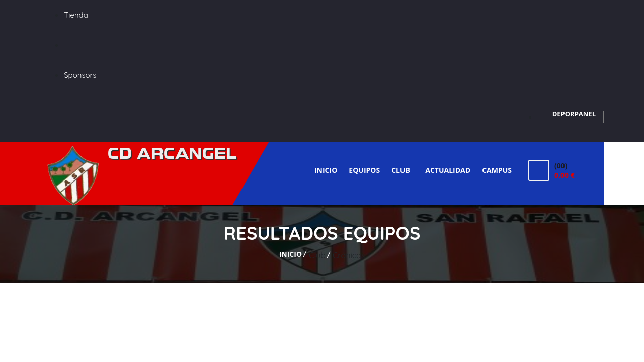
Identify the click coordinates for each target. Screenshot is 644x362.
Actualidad (448, 170)
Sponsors (80, 75)
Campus (497, 170)
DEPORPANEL (574, 114)
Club (403, 170)
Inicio (326, 170)
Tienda (76, 15)
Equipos (364, 170)
